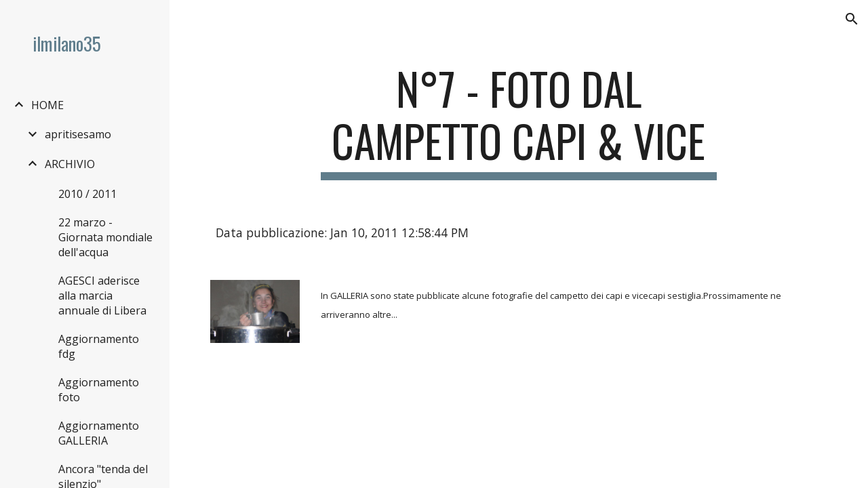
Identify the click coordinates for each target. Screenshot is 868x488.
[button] (852, 19)
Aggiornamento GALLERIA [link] (99, 433)
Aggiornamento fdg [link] (99, 346)
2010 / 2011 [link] (87, 194)
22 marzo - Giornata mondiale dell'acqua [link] (105, 237)
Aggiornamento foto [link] (99, 390)
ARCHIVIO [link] (70, 164)
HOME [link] (47, 105)
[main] (518, 121)
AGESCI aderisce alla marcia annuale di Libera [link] (102, 296)
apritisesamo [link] (78, 134)
